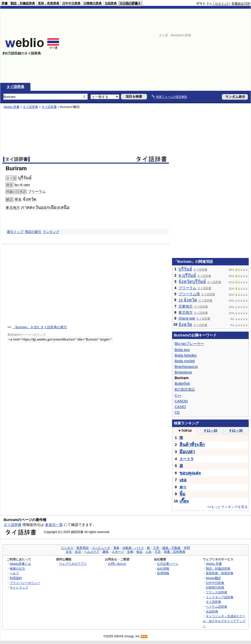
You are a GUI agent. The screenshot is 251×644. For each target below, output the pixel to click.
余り (183, 487)
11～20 (210, 430)
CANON (181, 401)
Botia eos (182, 350)
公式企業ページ (168, 564)
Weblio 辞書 (12, 107)
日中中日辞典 (71, 3)
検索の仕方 (17, 568)
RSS (144, 636)
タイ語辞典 (15, 87)
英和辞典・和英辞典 (220, 573)
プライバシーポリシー (25, 583)
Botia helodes (186, 355)
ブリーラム (37, 191)
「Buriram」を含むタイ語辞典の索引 (40, 327)
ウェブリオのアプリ (73, 564)
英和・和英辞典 (49, 3)
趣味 (106, 552)
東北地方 (13, 208)
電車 (116, 548)
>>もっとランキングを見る (227, 507)
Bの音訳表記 (185, 389)
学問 (187, 548)
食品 (139, 552)
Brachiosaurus (186, 367)
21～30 (236, 430)
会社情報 (163, 568)
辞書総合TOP (241, 4)
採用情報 (163, 573)
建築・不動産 (172, 548)
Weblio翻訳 (213, 578)
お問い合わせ (117, 564)
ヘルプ (14, 573)
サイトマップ (19, 587)
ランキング (51, 232)
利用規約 (16, 578)
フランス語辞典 (216, 592)
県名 (18, 199)
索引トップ (15, 232)
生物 (130, 552)
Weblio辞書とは (20, 564)
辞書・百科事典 (175, 552)
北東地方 (186, 306)
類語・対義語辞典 (23, 3)
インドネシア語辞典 (220, 597)
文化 (69, 552)
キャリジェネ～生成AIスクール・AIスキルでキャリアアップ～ (224, 621)
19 (188, 300)
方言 (158, 552)
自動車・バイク (133, 548)
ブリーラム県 (189, 294)
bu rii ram (22, 185)
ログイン (221, 4)
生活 (78, 552)
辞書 (5, 3)
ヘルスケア (92, 552)
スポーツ (118, 552)
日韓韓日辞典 (93, 3)
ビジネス (67, 548)
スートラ (187, 459)
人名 (149, 552)
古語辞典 (111, 3)
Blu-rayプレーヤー (189, 344)
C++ (178, 396)
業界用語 (83, 548)
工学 (156, 548)
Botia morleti (185, 361)
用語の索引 (33, 232)
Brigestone (183, 372)
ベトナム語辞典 (216, 607)
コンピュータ (101, 548)
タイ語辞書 (49, 107)
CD (177, 412)
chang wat (187, 318)
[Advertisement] (170, 46)
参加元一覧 (54, 525)
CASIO (180, 407)
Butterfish (182, 383)
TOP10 (185, 431)
